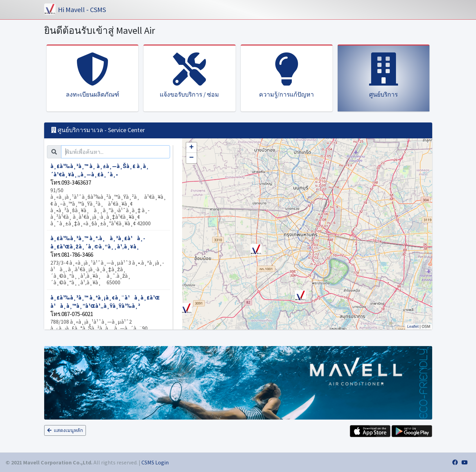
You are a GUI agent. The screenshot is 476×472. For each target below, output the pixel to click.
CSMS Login (155, 462)
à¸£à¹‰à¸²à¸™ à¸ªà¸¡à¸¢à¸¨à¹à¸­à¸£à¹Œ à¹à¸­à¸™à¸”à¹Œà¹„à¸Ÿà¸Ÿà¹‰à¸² (109, 330)
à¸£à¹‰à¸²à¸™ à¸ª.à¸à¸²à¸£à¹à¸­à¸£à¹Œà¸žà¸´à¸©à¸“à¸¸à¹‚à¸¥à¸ (109, 260)
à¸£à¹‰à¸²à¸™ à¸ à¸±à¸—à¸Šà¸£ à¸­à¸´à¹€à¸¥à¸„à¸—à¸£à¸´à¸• (109, 195)
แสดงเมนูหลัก (65, 430)
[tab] (384, 78)
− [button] (191, 158)
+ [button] (191, 148)
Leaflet (413, 326)
